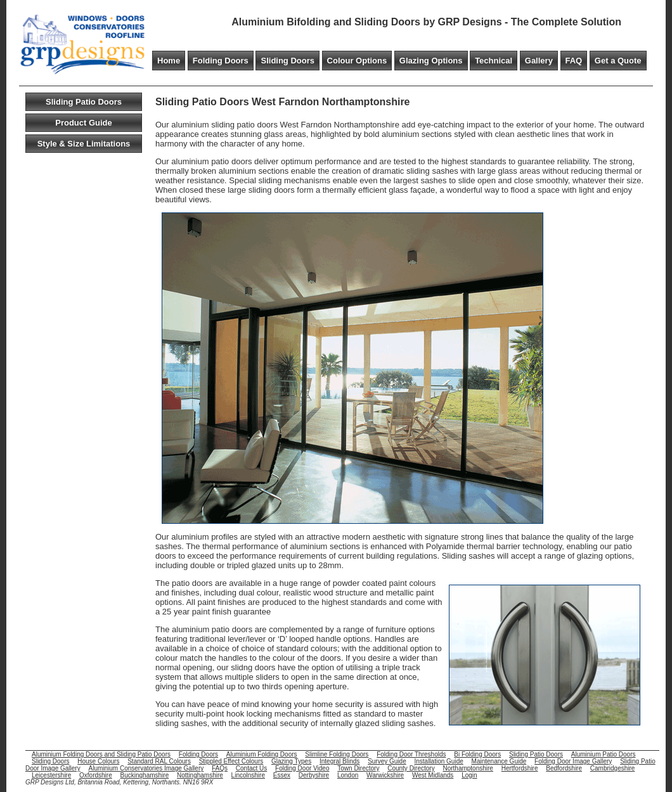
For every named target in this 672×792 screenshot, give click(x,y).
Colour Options (357, 61)
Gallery (539, 61)
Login (469, 775)
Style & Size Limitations (84, 144)
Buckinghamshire (145, 775)
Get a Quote (618, 61)
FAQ (574, 61)
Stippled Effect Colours (231, 761)
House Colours (98, 761)
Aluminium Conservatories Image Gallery (146, 768)
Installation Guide (439, 761)
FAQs (220, 768)
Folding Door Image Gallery (573, 761)
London (348, 775)
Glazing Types (291, 761)
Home (169, 61)
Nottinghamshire (200, 775)
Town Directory (358, 768)
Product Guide (84, 123)
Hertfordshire (520, 768)
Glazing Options (431, 61)
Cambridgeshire (613, 768)
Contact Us (251, 768)
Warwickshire (385, 775)
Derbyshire (314, 775)
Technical (494, 61)
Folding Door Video (302, 768)
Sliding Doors (288, 61)
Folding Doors (221, 61)
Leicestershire (51, 775)
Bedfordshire (564, 768)
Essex (282, 775)
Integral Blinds (339, 761)
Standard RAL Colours (159, 761)
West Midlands (433, 775)
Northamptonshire (468, 768)
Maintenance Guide (499, 761)
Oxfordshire (96, 775)
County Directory (411, 768)
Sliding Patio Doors (84, 102)
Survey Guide (387, 761)
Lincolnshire (248, 775)
